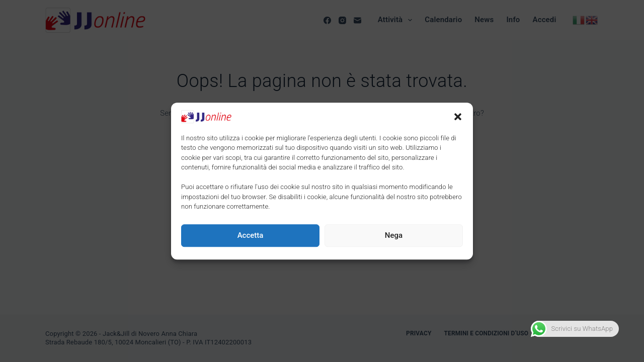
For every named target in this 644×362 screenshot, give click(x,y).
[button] (458, 117)
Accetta (251, 235)
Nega (394, 235)
